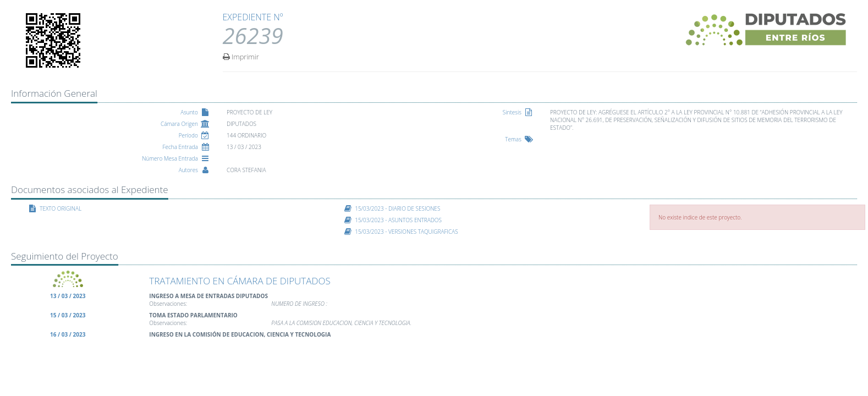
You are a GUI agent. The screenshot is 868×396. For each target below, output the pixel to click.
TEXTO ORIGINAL (61, 208)
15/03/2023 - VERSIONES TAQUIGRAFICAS (406, 232)
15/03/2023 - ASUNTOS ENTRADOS (398, 220)
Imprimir (241, 56)
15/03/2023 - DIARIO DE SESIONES (397, 208)
